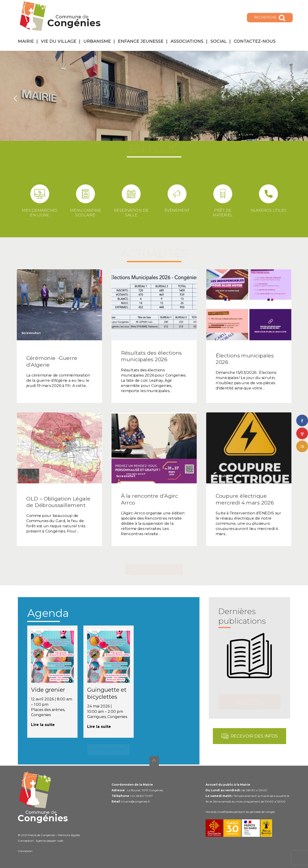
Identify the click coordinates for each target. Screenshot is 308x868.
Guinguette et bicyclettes (107, 693)
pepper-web (55, 841)
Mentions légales (69, 835)
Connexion (25, 851)
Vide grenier (48, 690)
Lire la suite (43, 725)
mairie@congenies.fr (136, 801)
